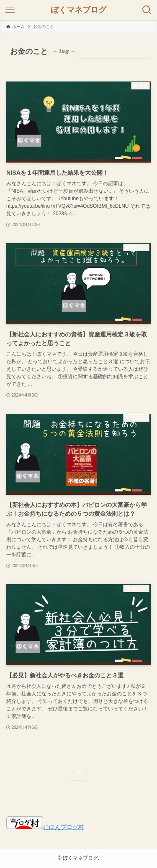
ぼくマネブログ (78, 10)
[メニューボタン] (10, 10)
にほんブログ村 (45, 827)
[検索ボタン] (147, 10)
